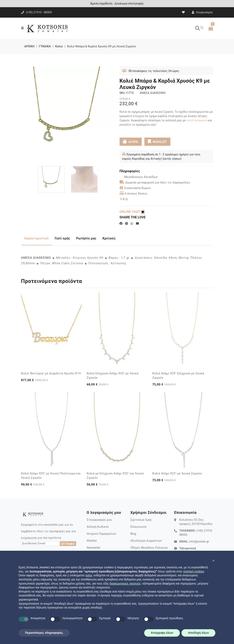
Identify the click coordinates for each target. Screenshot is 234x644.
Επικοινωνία (138, 527)
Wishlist (92, 541)
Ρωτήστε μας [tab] (86, 238)
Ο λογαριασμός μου (99, 520)
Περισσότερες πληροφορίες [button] (44, 633)
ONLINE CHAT (132, 212)
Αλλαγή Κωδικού (98, 527)
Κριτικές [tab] (109, 238)
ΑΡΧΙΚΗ (30, 46)
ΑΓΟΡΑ (130, 141)
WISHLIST (157, 141)
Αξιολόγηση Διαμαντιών (146, 541)
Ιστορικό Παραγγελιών (101, 534)
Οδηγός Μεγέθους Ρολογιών (149, 548)
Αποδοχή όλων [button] (199, 633)
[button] (213, 561)
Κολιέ (59, 46)
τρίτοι (89, 575)
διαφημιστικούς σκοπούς (125, 584)
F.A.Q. (125, 199)
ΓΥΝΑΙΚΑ (45, 46)
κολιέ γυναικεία (197, 120)
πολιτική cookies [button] (194, 571)
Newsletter (93, 548)
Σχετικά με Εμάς (141, 520)
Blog (133, 534)
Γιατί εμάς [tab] (62, 238)
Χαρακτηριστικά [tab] (36, 238)
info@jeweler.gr (199, 541)
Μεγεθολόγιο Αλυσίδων (139, 177)
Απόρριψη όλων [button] (162, 633)
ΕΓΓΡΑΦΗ (68, 544)
